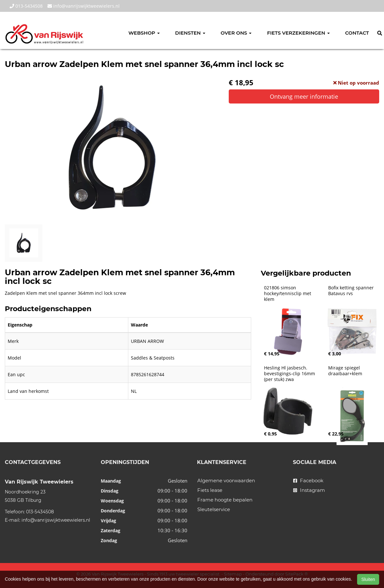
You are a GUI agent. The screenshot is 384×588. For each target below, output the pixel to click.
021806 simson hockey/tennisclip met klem (288, 294)
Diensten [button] (190, 33)
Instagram (309, 490)
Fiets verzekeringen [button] (298, 33)
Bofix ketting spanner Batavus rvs (352, 291)
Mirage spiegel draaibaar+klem (345, 371)
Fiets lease (210, 490)
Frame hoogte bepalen (225, 500)
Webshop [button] (144, 33)
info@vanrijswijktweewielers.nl (84, 6)
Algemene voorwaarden (226, 480)
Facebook (308, 480)
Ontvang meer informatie (304, 96)
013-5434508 (26, 6)
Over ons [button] (236, 33)
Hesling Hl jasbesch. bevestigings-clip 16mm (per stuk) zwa (290, 374)
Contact (357, 33)
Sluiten (368, 579)
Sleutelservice (214, 509)
